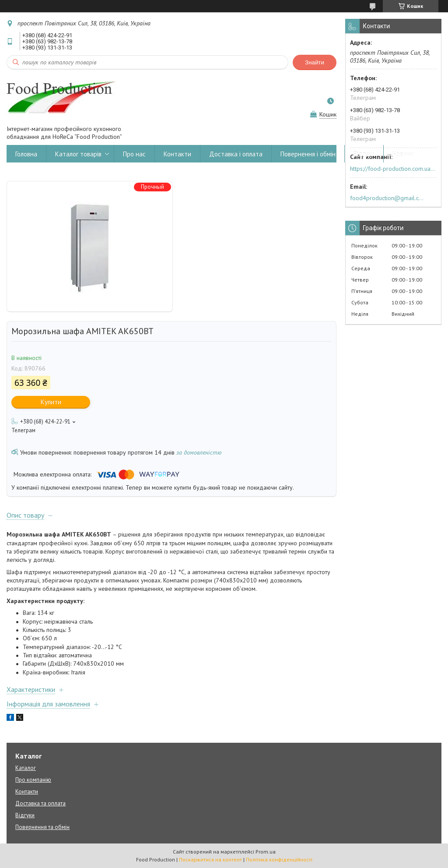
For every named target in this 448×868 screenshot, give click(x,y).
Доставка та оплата (40, 803)
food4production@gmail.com (388, 198)
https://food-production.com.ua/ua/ (393, 169)
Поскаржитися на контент (210, 859)
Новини (403, 154)
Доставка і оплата (236, 154)
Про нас (134, 154)
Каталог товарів (78, 154)
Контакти (177, 154)
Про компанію (33, 780)
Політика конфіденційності (279, 859)
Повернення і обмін (308, 154)
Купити (51, 402)
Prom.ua (266, 852)
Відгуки (364, 154)
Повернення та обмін (42, 827)
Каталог (26, 768)
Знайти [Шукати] (315, 62)
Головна (26, 154)
